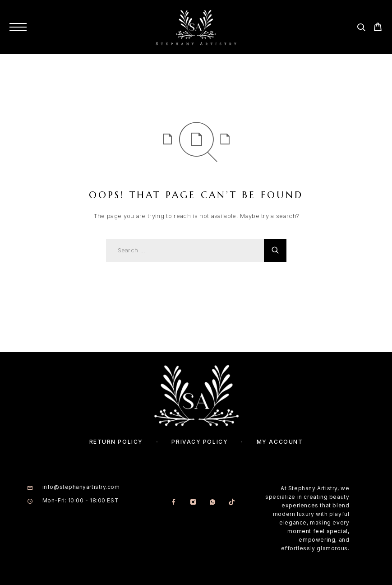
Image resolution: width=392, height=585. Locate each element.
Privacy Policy (200, 442)
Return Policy (116, 442)
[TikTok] (232, 503)
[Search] (361, 29)
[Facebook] (173, 503)
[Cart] (378, 28)
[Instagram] (193, 503)
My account (280, 442)
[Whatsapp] (212, 503)
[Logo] (196, 27)
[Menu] (18, 27)
